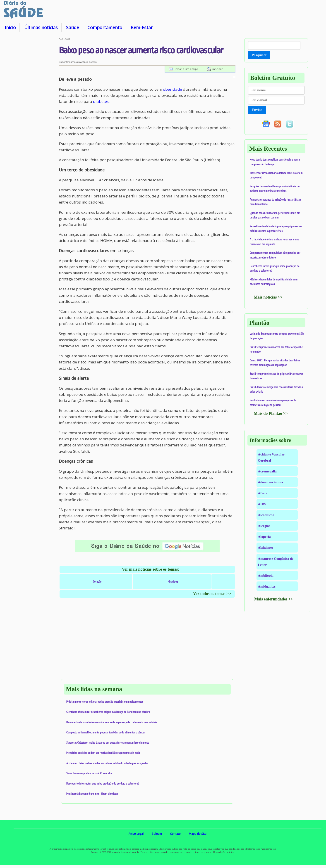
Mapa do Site (198, 834)
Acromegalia (267, 471)
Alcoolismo (266, 515)
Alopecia (264, 537)
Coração (97, 581)
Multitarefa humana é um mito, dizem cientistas (92, 794)
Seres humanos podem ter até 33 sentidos (89, 773)
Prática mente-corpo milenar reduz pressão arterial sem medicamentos (105, 702)
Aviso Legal (136, 834)
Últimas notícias (41, 27)
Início (10, 27)
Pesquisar (259, 55)
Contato (175, 834)
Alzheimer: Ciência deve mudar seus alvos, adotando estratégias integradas (107, 763)
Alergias (264, 526)
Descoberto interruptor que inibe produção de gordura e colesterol (103, 783)
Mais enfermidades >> (274, 599)
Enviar (257, 110)
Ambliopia (266, 575)
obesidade (173, 89)
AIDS (262, 504)
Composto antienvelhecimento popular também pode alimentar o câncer (106, 732)
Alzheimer (266, 547)
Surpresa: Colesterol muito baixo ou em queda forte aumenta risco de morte (108, 742)
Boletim (157, 834)
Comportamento (105, 27)
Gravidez (173, 581)
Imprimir (217, 69)
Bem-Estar (142, 27)
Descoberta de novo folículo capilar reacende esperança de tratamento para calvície (112, 722)
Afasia (263, 493)
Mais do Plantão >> (271, 413)
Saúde (73, 27)
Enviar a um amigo (186, 69)
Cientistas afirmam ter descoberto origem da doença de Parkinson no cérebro (108, 712)
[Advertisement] (29, 106)
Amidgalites (267, 586)
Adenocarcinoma (270, 482)
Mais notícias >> (268, 297)
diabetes (101, 101)
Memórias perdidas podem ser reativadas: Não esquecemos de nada (103, 753)
